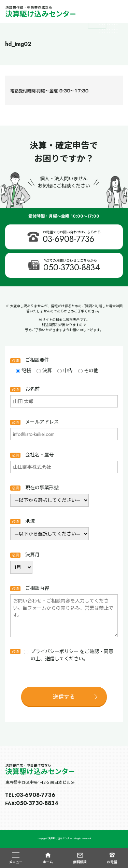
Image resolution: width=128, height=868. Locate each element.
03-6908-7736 (68, 239)
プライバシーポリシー (55, 651)
